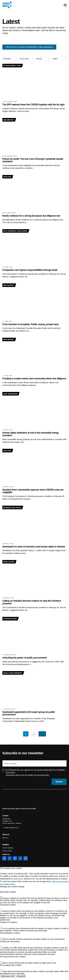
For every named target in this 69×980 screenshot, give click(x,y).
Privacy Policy (7, 853)
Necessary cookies (8, 894)
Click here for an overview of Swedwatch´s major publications (29, 47)
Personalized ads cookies (11, 968)
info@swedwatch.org (11, 830)
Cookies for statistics (9, 925)
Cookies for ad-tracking (10, 944)
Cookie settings (8, 850)
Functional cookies (8, 907)
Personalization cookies (10, 935)
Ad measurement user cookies (13, 959)
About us (5, 840)
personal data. (44, 778)
